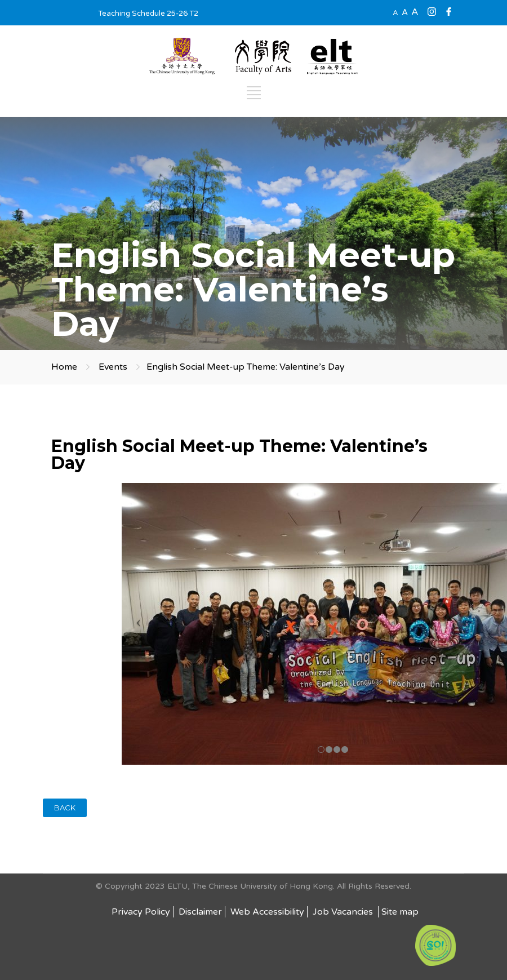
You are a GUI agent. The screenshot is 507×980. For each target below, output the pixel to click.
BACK (65, 808)
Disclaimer (200, 912)
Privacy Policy (141, 912)
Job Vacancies (344, 912)
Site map (400, 912)
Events (113, 367)
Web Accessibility (267, 912)
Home (64, 367)
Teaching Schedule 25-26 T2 (148, 14)
